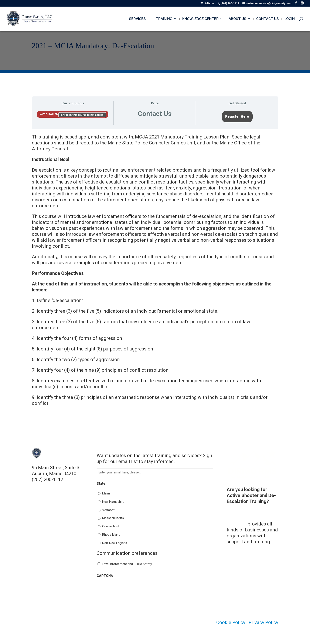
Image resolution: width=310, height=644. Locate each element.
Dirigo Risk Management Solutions (241, 518)
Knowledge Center (200, 19)
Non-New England (115, 543)
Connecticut (111, 526)
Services (137, 19)
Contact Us (268, 19)
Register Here (237, 117)
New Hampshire (113, 502)
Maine (106, 493)
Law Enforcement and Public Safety (127, 564)
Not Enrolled (49, 114)
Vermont (108, 510)
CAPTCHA (105, 576)
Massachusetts (113, 518)
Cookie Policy (231, 622)
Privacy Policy (263, 622)
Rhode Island (111, 535)
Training (164, 19)
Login (290, 19)
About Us (237, 19)
